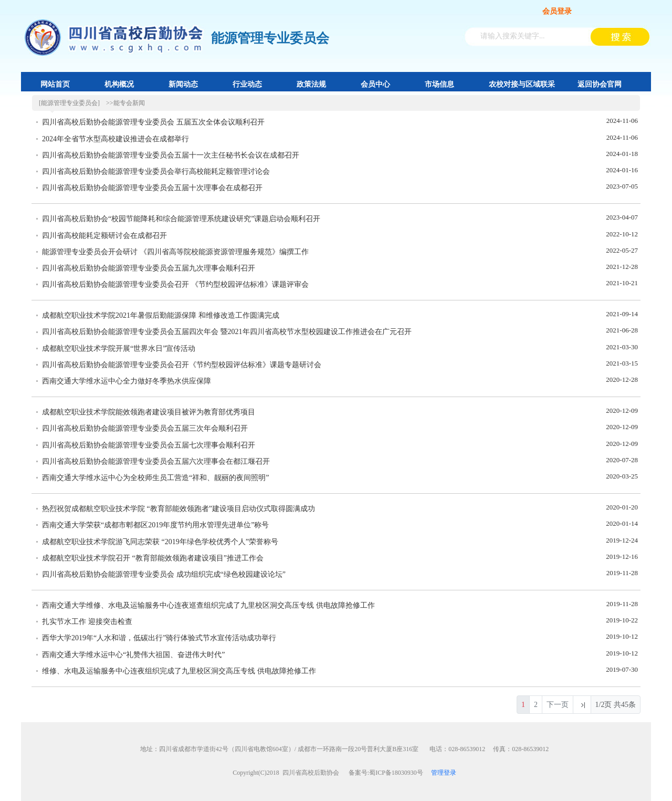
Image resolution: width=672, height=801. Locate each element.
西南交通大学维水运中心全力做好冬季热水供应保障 (127, 381)
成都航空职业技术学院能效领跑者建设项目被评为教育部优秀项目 (149, 412)
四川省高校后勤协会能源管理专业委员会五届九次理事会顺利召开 (149, 268)
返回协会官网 (600, 84)
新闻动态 (183, 84)
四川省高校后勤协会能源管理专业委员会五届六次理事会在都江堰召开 (156, 461)
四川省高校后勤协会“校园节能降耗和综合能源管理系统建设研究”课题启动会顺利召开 (181, 219)
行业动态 (247, 84)
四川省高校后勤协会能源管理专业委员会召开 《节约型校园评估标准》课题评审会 (175, 284)
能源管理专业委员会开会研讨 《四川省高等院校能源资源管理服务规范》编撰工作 (175, 252)
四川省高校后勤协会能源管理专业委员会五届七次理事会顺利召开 (149, 445)
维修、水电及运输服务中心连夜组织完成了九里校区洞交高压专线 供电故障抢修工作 (179, 671)
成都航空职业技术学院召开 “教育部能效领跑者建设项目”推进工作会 (153, 558)
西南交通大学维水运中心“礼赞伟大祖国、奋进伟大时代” (133, 655)
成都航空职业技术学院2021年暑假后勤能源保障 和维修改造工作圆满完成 (161, 315)
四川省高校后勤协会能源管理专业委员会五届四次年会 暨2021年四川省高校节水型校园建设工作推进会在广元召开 (227, 332)
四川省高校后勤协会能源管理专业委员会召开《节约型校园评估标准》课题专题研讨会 (182, 365)
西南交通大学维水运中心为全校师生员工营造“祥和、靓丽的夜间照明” (155, 478)
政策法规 (311, 84)
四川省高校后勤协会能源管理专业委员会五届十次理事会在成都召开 (152, 188)
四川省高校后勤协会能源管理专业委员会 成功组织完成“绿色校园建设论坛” (164, 574)
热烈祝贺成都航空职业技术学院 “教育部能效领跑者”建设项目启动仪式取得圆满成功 (178, 509)
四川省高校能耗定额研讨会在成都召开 (104, 236)
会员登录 (557, 11)
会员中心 (375, 84)
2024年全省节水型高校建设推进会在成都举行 (115, 139)
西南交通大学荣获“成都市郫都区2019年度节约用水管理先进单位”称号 (155, 525)
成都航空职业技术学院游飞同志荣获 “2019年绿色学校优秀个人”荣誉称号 (160, 542)
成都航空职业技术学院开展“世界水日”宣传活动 (119, 349)
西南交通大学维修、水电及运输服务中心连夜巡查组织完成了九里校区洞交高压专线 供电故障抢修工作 (208, 605)
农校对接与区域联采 (522, 84)
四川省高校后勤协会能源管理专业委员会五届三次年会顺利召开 (145, 428)
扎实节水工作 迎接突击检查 (87, 622)
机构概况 (119, 84)
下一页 (558, 705)
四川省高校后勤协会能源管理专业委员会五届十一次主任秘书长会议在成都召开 (171, 155)
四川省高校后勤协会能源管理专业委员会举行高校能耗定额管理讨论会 (156, 171)
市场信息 (439, 84)
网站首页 (55, 84)
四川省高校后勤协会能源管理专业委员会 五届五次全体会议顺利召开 (153, 122)
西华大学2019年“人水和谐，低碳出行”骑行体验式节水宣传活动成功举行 (159, 638)
